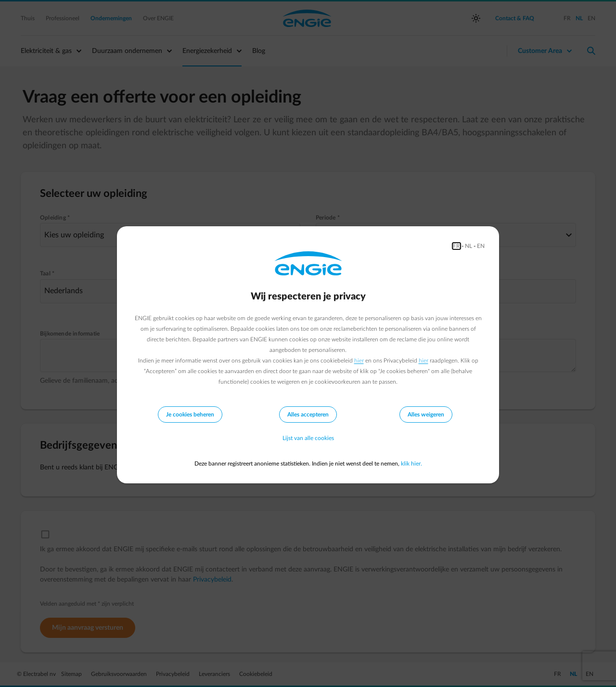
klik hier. (411, 464)
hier (359, 361)
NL (468, 246)
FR (456, 246)
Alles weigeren (426, 415)
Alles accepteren (308, 415)
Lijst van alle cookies (308, 439)
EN (481, 246)
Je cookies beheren (190, 415)
